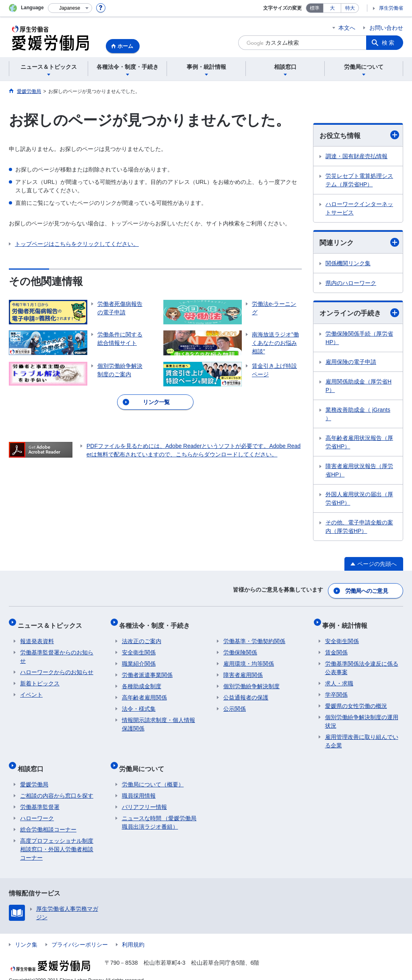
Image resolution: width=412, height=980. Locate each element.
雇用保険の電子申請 (351, 363)
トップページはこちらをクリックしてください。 (77, 244)
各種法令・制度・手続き (157, 622)
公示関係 (235, 703)
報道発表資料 (37, 635)
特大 (350, 8)
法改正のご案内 (142, 635)
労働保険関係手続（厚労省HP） (359, 339)
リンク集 (26, 934)
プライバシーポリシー (80, 934)
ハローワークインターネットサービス (359, 209)
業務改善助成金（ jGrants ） (358, 416)
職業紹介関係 (139, 658)
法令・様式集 (139, 703)
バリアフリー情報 (144, 796)
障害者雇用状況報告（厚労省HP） (359, 472)
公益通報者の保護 (246, 692)
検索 (389, 43)
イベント (31, 689)
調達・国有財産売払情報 (356, 157)
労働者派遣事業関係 (147, 669)
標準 (315, 8)
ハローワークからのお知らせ (57, 666)
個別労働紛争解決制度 (251, 681)
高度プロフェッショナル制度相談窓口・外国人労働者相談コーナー (57, 838)
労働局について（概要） (153, 774)
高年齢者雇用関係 (144, 692)
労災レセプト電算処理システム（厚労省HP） (359, 181)
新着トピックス (40, 678)
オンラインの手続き (359, 314)
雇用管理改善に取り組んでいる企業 (362, 736)
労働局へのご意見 (367, 590)
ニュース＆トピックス (52, 622)
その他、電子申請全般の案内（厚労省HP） (359, 528)
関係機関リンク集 (348, 264)
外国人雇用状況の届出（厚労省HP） (359, 500)
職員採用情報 (139, 785)
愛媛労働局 (34, 774)
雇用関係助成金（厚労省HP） (358, 387)
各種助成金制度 (142, 681)
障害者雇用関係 (243, 669)
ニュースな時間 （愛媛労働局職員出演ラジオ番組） (159, 812)
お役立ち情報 (359, 135)
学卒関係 (336, 689)
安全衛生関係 (139, 647)
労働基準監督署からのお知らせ (57, 651)
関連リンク (359, 243)
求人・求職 (339, 678)
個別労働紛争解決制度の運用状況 (362, 716)
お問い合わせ (386, 28)
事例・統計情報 (348, 622)
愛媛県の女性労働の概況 (356, 700)
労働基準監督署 (40, 796)
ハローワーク (37, 807)
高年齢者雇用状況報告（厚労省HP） (359, 444)
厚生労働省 (391, 8)
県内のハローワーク (351, 284)
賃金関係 (336, 647)
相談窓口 (33, 760)
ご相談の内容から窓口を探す (57, 785)
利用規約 (133, 934)
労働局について (144, 760)
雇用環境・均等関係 (249, 658)
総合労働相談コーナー (48, 819)
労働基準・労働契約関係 (254, 635)
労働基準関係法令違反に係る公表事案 (362, 662)
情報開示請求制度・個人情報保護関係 (159, 719)
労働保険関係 (240, 647)
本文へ (347, 28)
